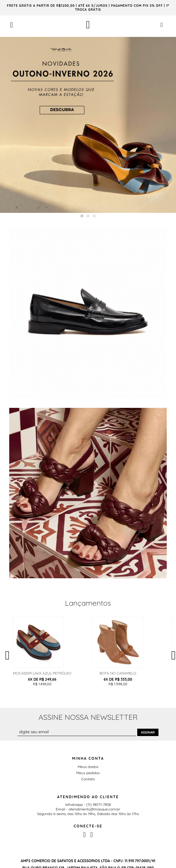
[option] (88, 125)
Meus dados (88, 767)
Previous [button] (7, 654)
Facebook (84, 835)
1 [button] (82, 216)
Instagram (92, 835)
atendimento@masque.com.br (94, 809)
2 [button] (88, 216)
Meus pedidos (88, 773)
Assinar (148, 732)
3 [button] (94, 216)
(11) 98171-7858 (98, 804)
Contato (88, 779)
